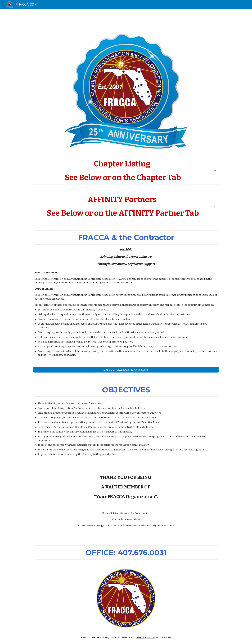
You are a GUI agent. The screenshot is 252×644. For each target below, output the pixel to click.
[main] (126, 171)
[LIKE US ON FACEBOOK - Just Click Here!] (126, 370)
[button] (215, 171)
